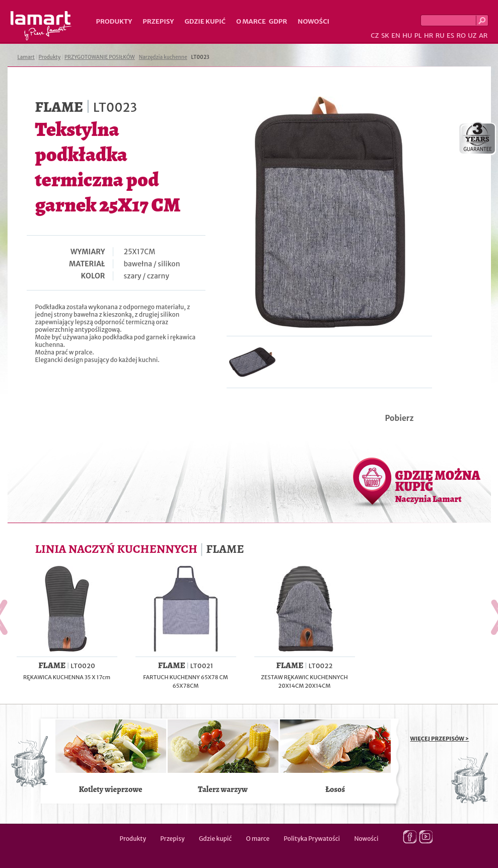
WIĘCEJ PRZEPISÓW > (440, 739)
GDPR (278, 21)
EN (396, 35)
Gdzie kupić (205, 21)
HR (429, 35)
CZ (375, 35)
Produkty (114, 21)
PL (418, 35)
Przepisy (158, 21)
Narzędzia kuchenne (163, 57)
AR (483, 35)
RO (461, 35)
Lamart (41, 26)
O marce (251, 21)
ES (450, 35)
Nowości (313, 21)
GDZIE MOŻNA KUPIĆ (438, 486)
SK (385, 35)
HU (407, 35)
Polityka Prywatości (312, 839)
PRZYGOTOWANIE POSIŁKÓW (100, 57)
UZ (472, 35)
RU (440, 35)
